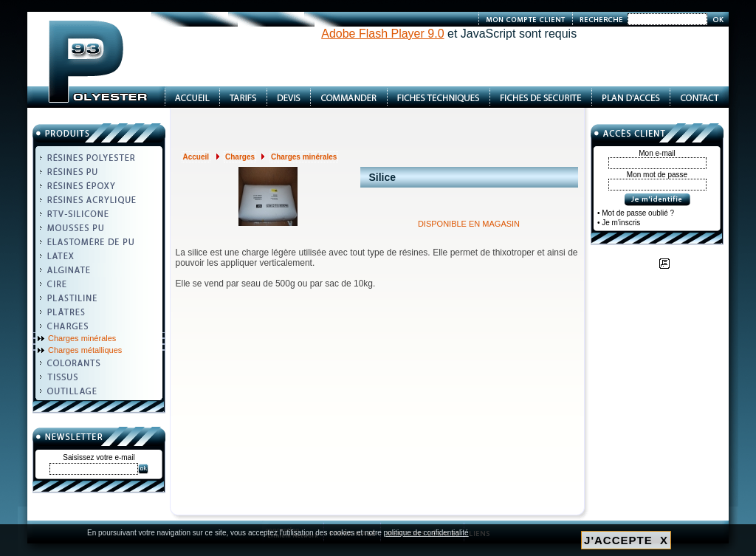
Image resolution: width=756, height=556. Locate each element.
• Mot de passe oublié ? (636, 213)
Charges (240, 157)
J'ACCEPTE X (626, 540)
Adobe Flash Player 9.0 (382, 34)
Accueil (196, 157)
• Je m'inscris (619, 223)
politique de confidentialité (426, 533)
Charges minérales (82, 338)
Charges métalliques (85, 350)
